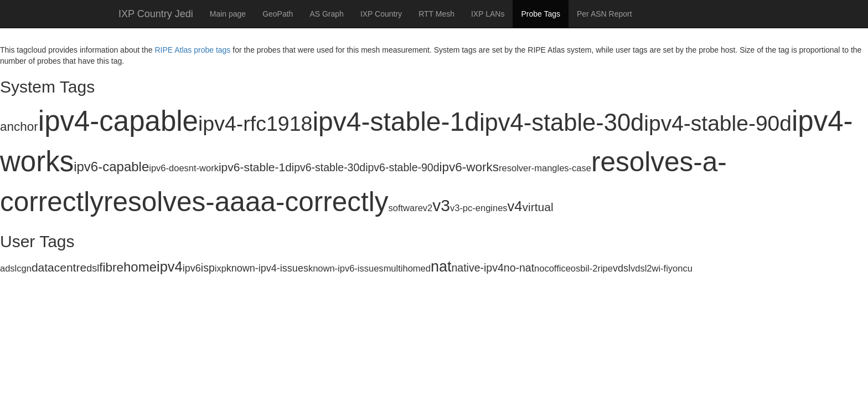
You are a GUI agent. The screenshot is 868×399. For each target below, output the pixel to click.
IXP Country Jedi (156, 14)
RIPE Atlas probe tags (192, 50)
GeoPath (278, 14)
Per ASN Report (604, 14)
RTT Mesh (436, 14)
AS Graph (326, 14)
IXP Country (381, 14)
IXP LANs (488, 14)
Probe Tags (541, 14)
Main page (228, 14)
